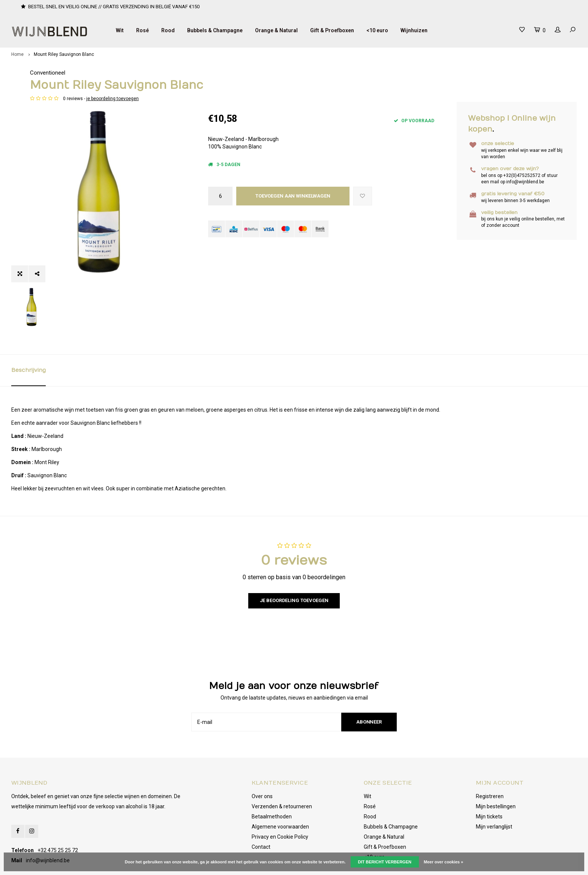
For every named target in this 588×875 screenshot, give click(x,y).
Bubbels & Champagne (215, 30)
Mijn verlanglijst (494, 794)
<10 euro (377, 30)
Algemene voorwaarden (280, 794)
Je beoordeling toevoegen (294, 567)
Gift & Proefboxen (332, 30)
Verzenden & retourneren (282, 773)
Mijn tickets (489, 784)
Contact (261, 814)
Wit (120, 30)
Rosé (142, 30)
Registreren (490, 763)
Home (17, 54)
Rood (168, 30)
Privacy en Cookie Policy (280, 804)
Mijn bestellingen (496, 773)
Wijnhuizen (414, 30)
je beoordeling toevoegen (291, 99)
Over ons (262, 763)
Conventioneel (226, 73)
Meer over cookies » (443, 862)
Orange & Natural (276, 30)
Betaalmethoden (272, 784)
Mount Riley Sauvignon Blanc (64, 54)
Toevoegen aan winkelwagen (293, 196)
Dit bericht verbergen (385, 862)
